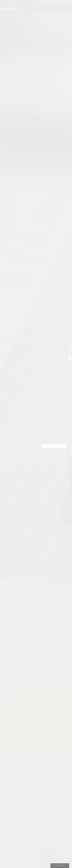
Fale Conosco (59, 865)
